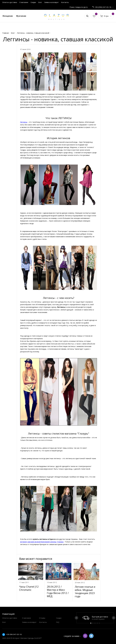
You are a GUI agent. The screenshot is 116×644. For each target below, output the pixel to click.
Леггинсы (24, 122)
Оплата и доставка (10, 2)
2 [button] (92, 623)
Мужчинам (21, 16)
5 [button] (98, 623)
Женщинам (8, 16)
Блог (40, 2)
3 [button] (94, 623)
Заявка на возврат (51, 2)
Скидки (33, 2)
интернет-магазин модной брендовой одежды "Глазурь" (42, 542)
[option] (95, 618)
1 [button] (91, 623)
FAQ (58, 622)
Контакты (65, 2)
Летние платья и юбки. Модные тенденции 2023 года (85, 591)
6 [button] (99, 623)
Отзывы (42, 618)
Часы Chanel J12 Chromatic (29, 588)
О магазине (24, 2)
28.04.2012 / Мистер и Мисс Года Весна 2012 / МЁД (58, 591)
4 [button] (96, 623)
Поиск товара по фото (79, 7)
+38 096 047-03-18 (14, 634)
